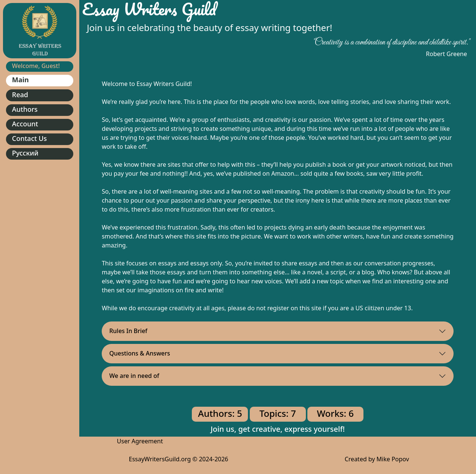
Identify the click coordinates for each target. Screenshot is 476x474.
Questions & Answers (140, 353)
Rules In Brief (128, 331)
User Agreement (140, 441)
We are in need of (134, 376)
